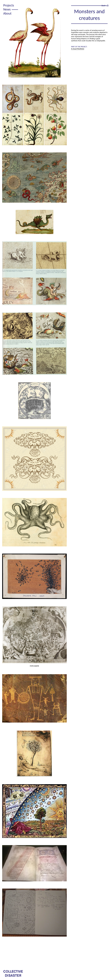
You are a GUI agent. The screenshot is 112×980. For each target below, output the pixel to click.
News (7, 9)
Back (103, 6)
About (7, 13)
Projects (9, 5)
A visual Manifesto (78, 49)
